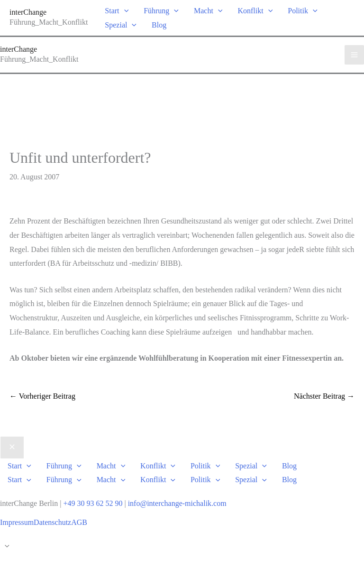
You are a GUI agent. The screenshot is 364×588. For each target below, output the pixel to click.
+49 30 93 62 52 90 (93, 503)
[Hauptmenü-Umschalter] (354, 55)
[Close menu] (12, 448)
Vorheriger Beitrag (42, 396)
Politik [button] (302, 11)
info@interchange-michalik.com (177, 503)
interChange (28, 12)
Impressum (17, 522)
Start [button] (117, 11)
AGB (79, 522)
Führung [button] (161, 11)
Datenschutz (52, 522)
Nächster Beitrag (324, 396)
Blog (159, 25)
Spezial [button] (121, 25)
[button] (124, 11)
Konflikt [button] (255, 11)
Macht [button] (208, 11)
